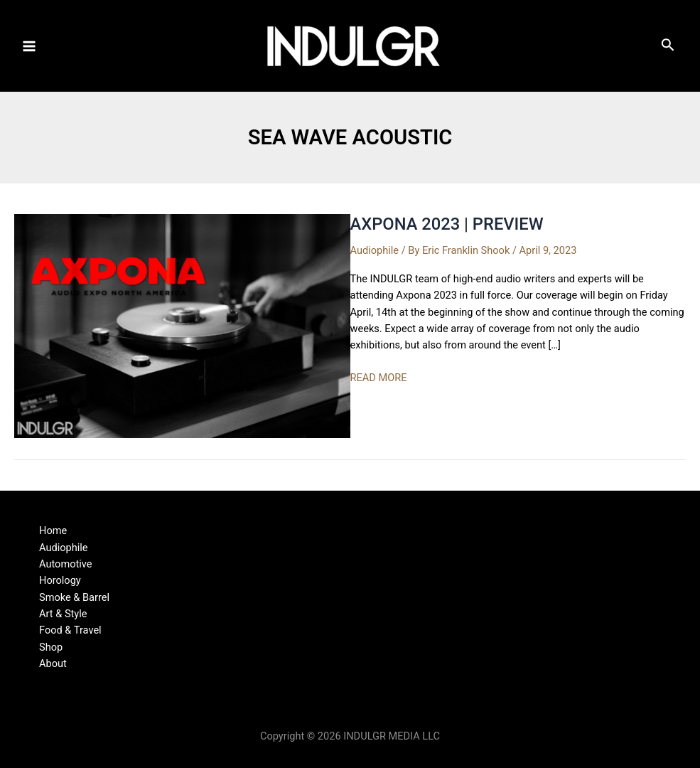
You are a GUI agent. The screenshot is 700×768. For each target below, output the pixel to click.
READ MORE (379, 378)
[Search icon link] (668, 48)
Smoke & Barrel (74, 597)
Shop (51, 647)
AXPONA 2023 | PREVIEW (447, 224)
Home (53, 530)
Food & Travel (70, 630)
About (53, 663)
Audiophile (375, 250)
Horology (60, 580)
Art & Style (63, 614)
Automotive (66, 564)
